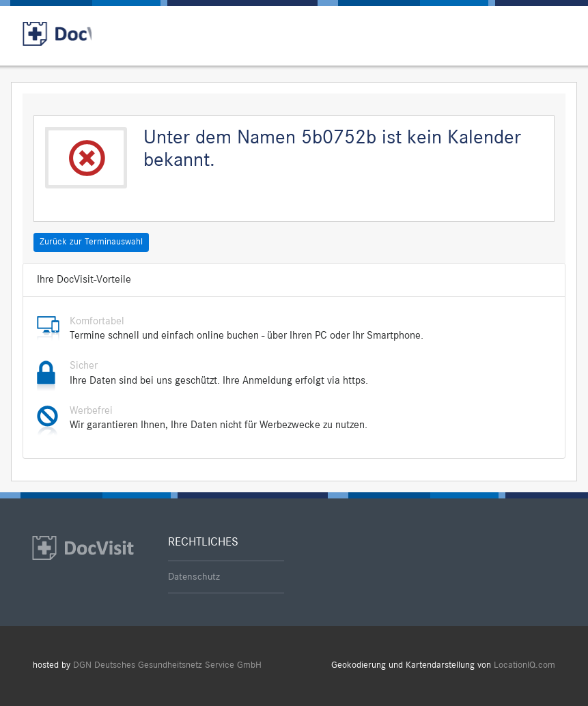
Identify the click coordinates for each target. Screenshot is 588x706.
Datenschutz (194, 577)
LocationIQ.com (524, 665)
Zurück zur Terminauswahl (91, 242)
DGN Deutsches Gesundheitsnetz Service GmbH (167, 665)
